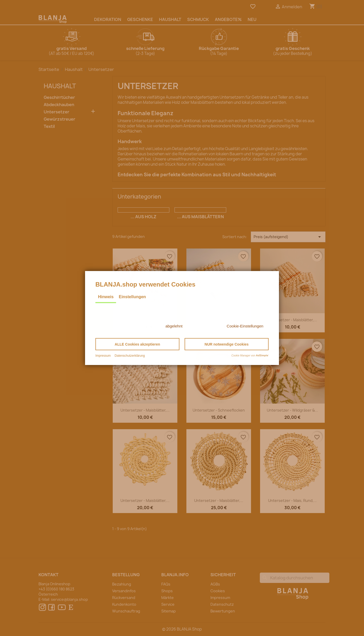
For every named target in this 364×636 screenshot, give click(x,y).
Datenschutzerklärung (130, 356)
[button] (137, 344)
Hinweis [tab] (106, 297)
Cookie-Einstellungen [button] (245, 326)
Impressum (103, 356)
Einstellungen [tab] (132, 297)
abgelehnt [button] (174, 326)
